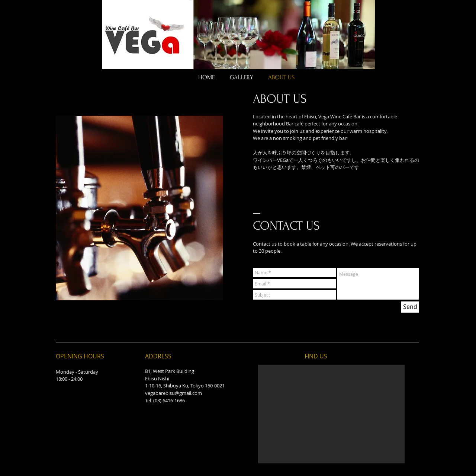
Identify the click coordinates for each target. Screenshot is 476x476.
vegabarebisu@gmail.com (173, 393)
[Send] (410, 307)
